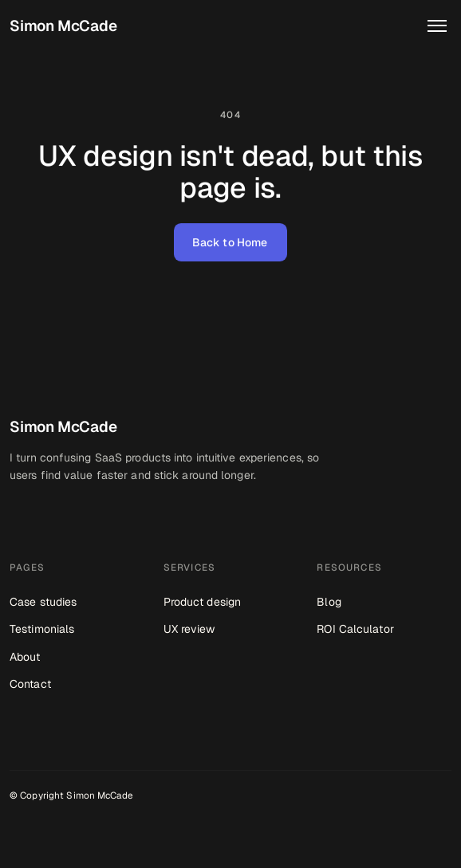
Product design (202, 602)
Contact (30, 684)
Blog (329, 602)
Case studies (43, 602)
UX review (189, 629)
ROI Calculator (355, 629)
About (25, 657)
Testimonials (42, 629)
